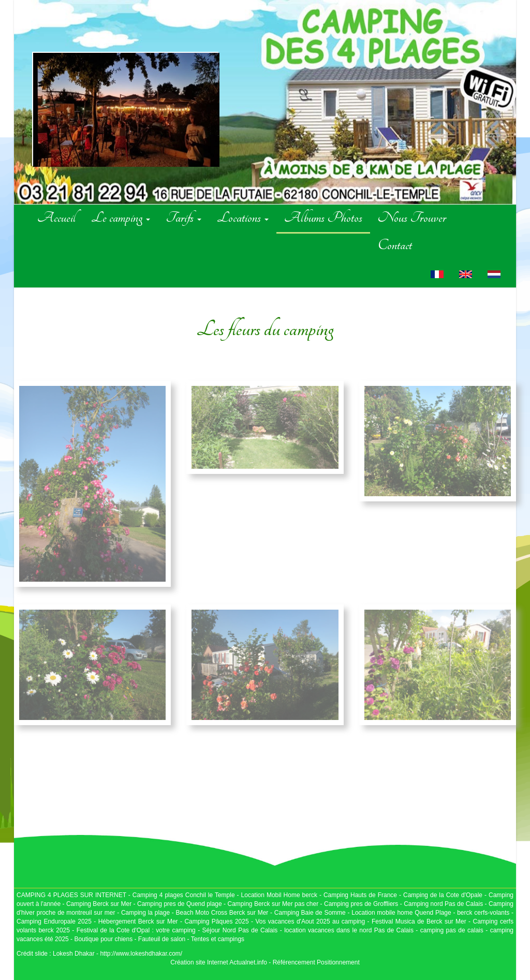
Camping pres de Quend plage (180, 904)
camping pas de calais (452, 930)
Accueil (56, 218)
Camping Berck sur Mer (99, 904)
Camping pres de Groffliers (361, 904)
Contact (395, 245)
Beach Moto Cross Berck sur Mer (222, 913)
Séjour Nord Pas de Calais (240, 930)
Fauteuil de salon (162, 939)
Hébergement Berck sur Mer (138, 921)
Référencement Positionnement (316, 962)
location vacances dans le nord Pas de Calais (348, 930)
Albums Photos (323, 218)
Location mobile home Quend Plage (401, 913)
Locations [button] (243, 218)
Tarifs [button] (183, 218)
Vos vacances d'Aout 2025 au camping (310, 921)
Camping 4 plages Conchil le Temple (184, 895)
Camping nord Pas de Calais (443, 904)
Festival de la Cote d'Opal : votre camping (136, 930)
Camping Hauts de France (361, 895)
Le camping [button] (121, 218)
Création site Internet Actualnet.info (219, 962)
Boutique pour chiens (103, 939)
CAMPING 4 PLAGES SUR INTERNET (71, 895)
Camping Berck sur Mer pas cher (273, 904)
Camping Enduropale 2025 (54, 921)
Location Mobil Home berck (280, 895)
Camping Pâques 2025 (216, 921)
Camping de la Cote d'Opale (443, 895)
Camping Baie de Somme (310, 913)
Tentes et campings (218, 939)
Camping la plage (145, 913)
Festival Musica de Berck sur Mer (419, 921)
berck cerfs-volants (483, 913)
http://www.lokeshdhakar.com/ (141, 954)
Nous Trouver (412, 218)
